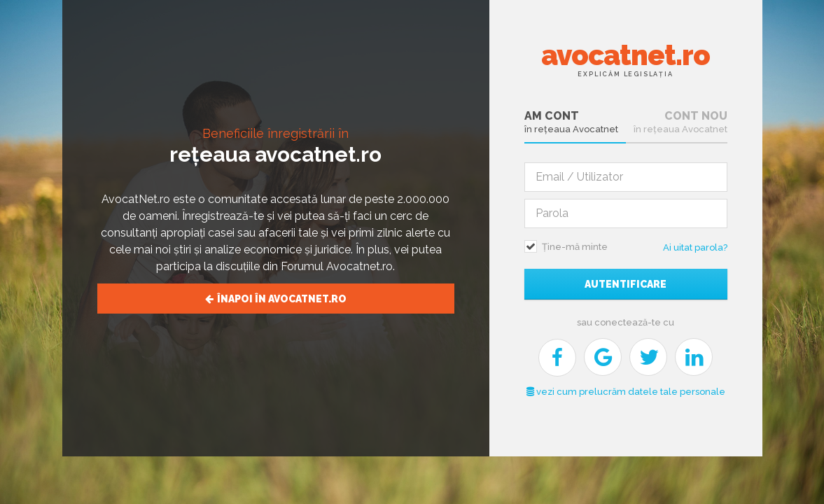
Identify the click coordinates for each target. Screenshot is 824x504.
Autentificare (626, 284)
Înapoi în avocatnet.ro (276, 299)
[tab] (575, 123)
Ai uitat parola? (695, 247)
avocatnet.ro (626, 59)
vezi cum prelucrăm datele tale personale (626, 392)
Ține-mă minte (575, 247)
